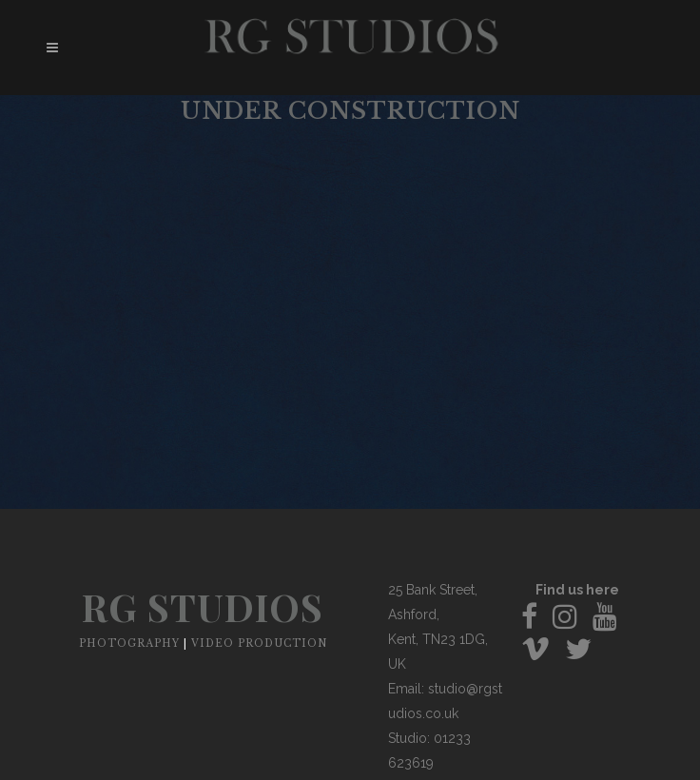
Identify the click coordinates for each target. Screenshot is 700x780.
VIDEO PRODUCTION (259, 643)
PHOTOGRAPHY (129, 643)
